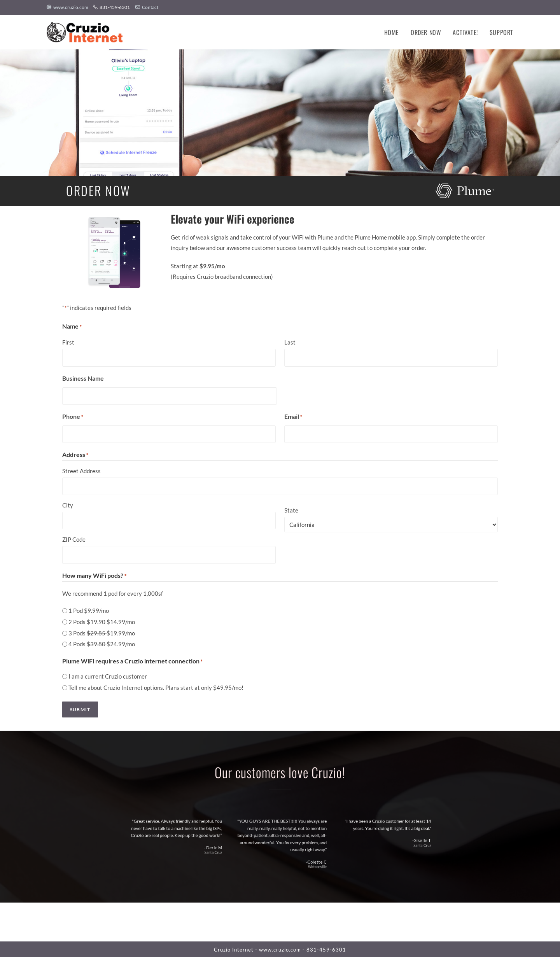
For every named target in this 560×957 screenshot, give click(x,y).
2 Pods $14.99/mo (102, 621)
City (68, 505)
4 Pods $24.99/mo (102, 643)
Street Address (81, 471)
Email (293, 417)
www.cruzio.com (68, 7)
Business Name (83, 378)
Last (290, 342)
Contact (147, 7)
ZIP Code (74, 539)
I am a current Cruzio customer (108, 675)
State (291, 510)
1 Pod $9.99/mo (89, 610)
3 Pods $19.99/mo (102, 632)
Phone (73, 417)
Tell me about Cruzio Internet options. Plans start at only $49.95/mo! (156, 687)
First (68, 342)
